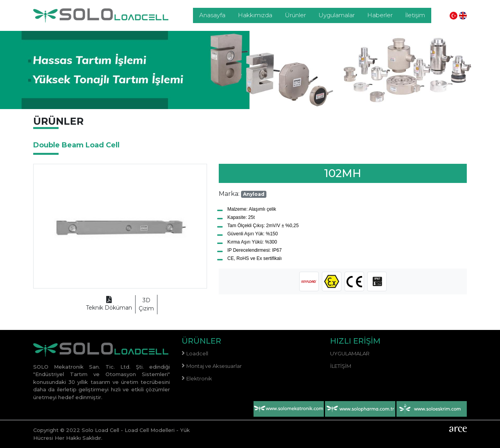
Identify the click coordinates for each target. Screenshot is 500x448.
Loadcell (197, 353)
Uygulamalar (337, 15)
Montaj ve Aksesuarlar (214, 366)
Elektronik (199, 378)
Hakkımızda (255, 15)
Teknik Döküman (109, 304)
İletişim (415, 15)
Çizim (146, 304)
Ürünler (295, 15)
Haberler (380, 15)
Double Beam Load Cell (76, 145)
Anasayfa (212, 15)
